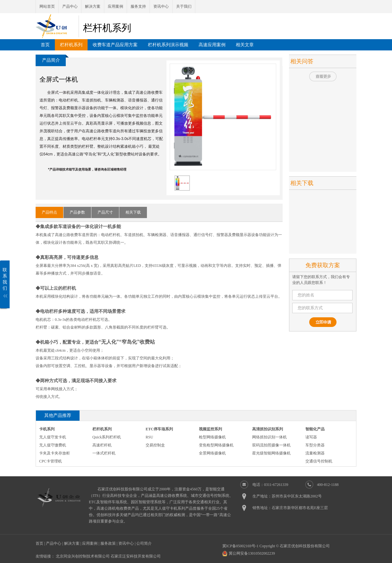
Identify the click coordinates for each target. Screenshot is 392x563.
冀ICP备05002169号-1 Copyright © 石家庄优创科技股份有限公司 (276, 546)
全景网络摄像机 (212, 453)
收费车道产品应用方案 (115, 45)
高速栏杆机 (102, 445)
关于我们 (184, 6)
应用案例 (115, 6)
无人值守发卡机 (53, 437)
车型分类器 (315, 445)
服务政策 (108, 543)
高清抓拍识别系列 (268, 429)
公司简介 (144, 543)
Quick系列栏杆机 (107, 437)
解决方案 (93, 6)
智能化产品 (315, 429)
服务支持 (138, 6)
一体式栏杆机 (104, 453)
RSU (149, 437)
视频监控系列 (210, 429)
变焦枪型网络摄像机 (216, 445)
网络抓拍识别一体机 (269, 437)
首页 (45, 45)
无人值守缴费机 (53, 445)
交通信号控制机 (319, 461)
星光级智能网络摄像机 (271, 453)
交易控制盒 (155, 445)
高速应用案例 (212, 45)
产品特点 (49, 212)
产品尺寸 (105, 212)
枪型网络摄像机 (212, 437)
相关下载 (133, 212)
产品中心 (70, 6)
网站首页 (47, 6)
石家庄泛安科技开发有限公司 (136, 556)
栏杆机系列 (71, 45)
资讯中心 (161, 6)
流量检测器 (315, 453)
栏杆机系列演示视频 (168, 45)
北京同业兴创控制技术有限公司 (83, 556)
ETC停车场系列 (159, 429)
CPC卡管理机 (51, 461)
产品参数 (77, 212)
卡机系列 (47, 429)
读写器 (311, 437)
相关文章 (245, 45)
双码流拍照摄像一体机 (271, 445)
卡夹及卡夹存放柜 (55, 453)
